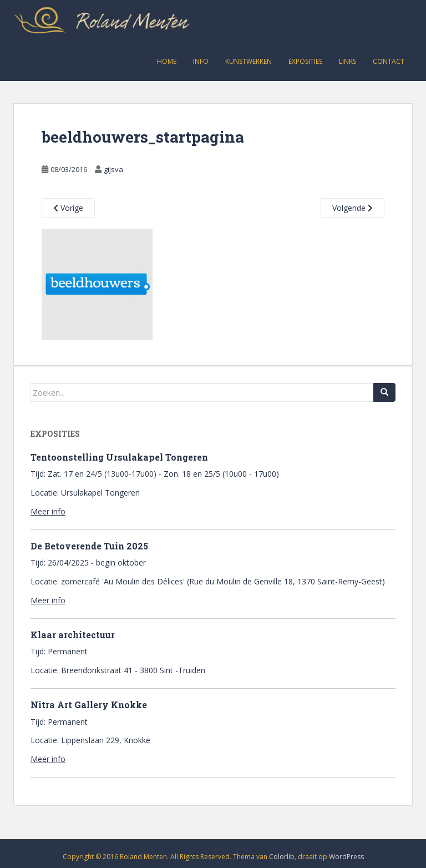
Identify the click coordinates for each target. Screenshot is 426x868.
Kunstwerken (248, 61)
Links (348, 61)
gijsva (113, 169)
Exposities (305, 61)
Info (201, 61)
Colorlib (282, 857)
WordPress (346, 857)
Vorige (68, 208)
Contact (389, 61)
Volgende (353, 208)
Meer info (48, 511)
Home (167, 61)
